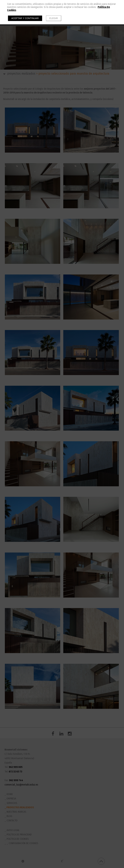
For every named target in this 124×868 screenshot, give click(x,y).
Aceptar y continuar (25, 18)
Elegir (54, 18)
